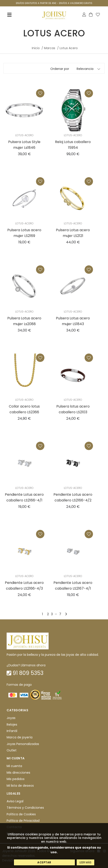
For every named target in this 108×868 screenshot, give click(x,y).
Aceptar (44, 862)
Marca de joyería (20, 737)
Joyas (11, 718)
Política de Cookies (21, 814)
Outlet (12, 750)
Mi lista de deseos (20, 786)
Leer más (85, 862)
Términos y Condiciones (25, 808)
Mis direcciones (18, 773)
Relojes (12, 725)
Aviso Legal (15, 801)
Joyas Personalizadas (23, 744)
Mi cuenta (14, 766)
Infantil (12, 731)
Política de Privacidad (23, 821)
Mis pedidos (16, 779)
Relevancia (85, 69)
